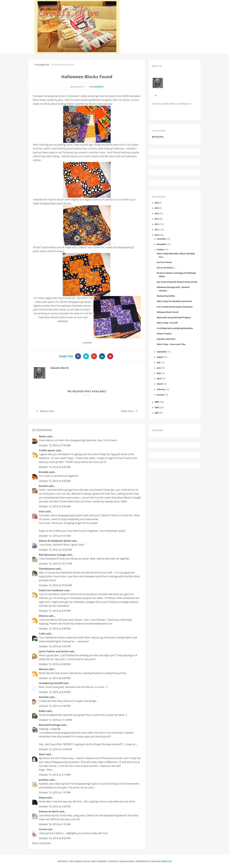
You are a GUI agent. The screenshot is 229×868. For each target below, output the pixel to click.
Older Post (127, 411)
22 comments (97, 87)
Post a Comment (42, 843)
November (162, 244)
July (159, 362)
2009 (157, 402)
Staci (42, 511)
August (160, 357)
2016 (157, 203)
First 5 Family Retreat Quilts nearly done (175, 307)
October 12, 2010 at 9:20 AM (55, 481)
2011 (157, 229)
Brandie (44, 472)
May (159, 373)
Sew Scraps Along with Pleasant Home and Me (177, 282)
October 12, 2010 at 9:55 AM (55, 506)
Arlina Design (127, 861)
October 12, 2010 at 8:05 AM (55, 467)
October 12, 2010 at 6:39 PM (55, 678)
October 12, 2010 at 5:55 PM (55, 646)
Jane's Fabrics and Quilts (54, 651)
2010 (157, 235)
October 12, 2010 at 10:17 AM (55, 564)
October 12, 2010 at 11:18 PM (55, 720)
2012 (157, 224)
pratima (44, 780)
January (160, 395)
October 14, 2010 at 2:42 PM (55, 806)
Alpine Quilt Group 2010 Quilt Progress (174, 317)
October (160, 250)
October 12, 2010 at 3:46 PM (55, 629)
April (159, 378)
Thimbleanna (47, 569)
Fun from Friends (164, 262)
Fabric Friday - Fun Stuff (167, 323)
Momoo (43, 669)
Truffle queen (47, 450)
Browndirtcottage (50, 725)
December (161, 239)
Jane (60, 100)
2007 (157, 413)
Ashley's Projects (164, 334)
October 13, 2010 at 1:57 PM (55, 793)
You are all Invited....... (166, 268)
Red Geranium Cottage (52, 555)
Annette (44, 697)
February (161, 389)
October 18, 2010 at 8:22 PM (55, 838)
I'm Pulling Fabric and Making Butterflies (175, 328)
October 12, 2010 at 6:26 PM (55, 664)
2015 (157, 208)
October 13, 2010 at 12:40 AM (55, 749)
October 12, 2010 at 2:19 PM (55, 611)
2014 (157, 213)
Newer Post (47, 411)
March (160, 384)
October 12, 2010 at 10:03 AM (55, 550)
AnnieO (43, 486)
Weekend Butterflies (166, 296)
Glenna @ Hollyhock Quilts (55, 541)
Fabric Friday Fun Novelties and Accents (174, 301)
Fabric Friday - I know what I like (171, 344)
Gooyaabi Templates (162, 861)
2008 (157, 407)
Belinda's (96, 100)
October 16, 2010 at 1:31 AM (55, 824)
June (159, 368)
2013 (157, 219)
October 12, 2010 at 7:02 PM (55, 706)
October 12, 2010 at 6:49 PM (55, 692)
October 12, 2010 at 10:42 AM (55, 585)
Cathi (42, 634)
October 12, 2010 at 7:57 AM (55, 445)
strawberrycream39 (51, 683)
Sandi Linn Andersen (51, 590)
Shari (42, 754)
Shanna (43, 616)
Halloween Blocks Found (167, 312)
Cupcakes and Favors (166, 339)
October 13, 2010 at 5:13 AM (55, 775)
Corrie (43, 829)
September (162, 352)
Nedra (43, 436)
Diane (42, 798)
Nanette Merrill (60, 368)
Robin (42, 711)
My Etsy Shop (158, 137)
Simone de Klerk (49, 812)
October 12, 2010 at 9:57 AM (55, 536)
